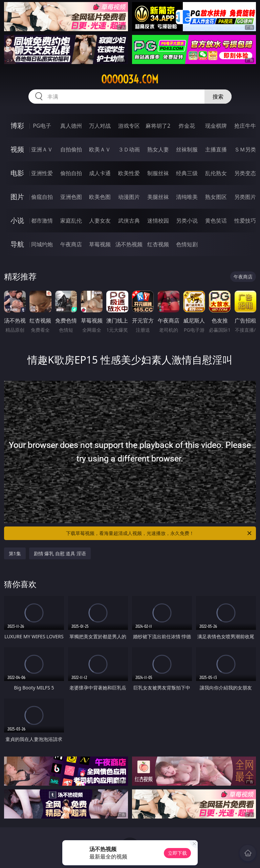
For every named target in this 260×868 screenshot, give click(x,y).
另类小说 (187, 221)
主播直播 (216, 149)
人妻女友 (100, 221)
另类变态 (245, 173)
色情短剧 (187, 244)
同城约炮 (42, 244)
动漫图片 (129, 197)
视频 (17, 149)
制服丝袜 (158, 173)
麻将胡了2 (158, 126)
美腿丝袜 (158, 197)
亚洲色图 (71, 197)
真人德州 (71, 126)
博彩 (17, 126)
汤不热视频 (129, 244)
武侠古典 (129, 221)
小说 (17, 220)
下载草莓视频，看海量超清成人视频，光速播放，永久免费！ (159, 533)
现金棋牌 (216, 126)
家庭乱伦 (71, 221)
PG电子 (42, 126)
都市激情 (42, 221)
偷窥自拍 (42, 197)
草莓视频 (100, 244)
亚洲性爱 (42, 173)
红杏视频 (158, 244)
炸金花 (187, 126)
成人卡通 (100, 173)
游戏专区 (129, 126)
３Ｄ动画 (129, 149)
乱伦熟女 (216, 173)
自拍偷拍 (71, 149)
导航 (17, 244)
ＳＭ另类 (245, 149)
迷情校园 (158, 221)
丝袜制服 (187, 149)
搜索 (218, 97)
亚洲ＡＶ (42, 149)
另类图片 (245, 197)
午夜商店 (71, 244)
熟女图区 (216, 197)
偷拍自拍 (71, 173)
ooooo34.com (130, 79)
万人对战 (100, 126)
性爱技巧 (245, 221)
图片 (17, 197)
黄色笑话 (216, 221)
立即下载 (177, 853)
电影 (17, 173)
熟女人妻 (158, 149)
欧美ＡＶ (100, 149)
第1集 (15, 553)
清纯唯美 (187, 197)
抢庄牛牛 (245, 126)
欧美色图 (100, 197)
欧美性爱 (129, 173)
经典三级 (187, 173)
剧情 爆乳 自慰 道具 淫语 (60, 553)
